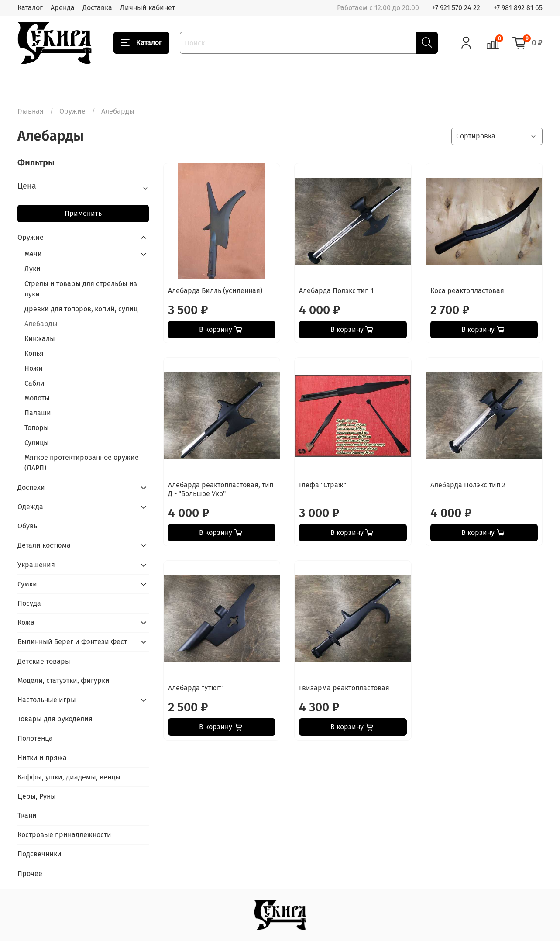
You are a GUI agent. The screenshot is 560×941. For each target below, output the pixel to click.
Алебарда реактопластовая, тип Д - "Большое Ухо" (221, 489)
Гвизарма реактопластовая (344, 688)
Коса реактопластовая (467, 291)
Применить (83, 213)
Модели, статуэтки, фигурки (64, 681)
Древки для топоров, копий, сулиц (81, 309)
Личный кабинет (148, 8)
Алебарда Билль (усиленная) (215, 291)
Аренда (63, 8)
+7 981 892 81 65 (518, 8)
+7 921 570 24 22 (456, 8)
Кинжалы (40, 339)
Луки (33, 269)
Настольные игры (47, 700)
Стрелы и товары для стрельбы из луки (81, 289)
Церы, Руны (37, 796)
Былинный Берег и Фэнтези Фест (72, 642)
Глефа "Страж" (323, 485)
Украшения (36, 565)
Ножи (34, 368)
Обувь (27, 526)
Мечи (33, 254)
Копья (34, 353)
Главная (31, 111)
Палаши (38, 413)
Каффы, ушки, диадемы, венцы (69, 777)
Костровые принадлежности (64, 835)
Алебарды (41, 324)
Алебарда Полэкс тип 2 (468, 485)
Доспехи (31, 488)
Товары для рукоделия (55, 719)
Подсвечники (40, 854)
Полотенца (35, 738)
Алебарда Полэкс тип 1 (336, 291)
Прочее (30, 874)
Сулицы (37, 443)
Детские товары (44, 661)
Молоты (37, 398)
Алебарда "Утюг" (195, 688)
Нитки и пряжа (42, 758)
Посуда (29, 603)
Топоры (37, 428)
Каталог (30, 8)
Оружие (72, 111)
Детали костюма (44, 545)
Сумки (27, 584)
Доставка (97, 8)
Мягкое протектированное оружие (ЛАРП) (82, 463)
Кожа (26, 622)
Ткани (27, 815)
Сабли (34, 383)
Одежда (30, 507)
